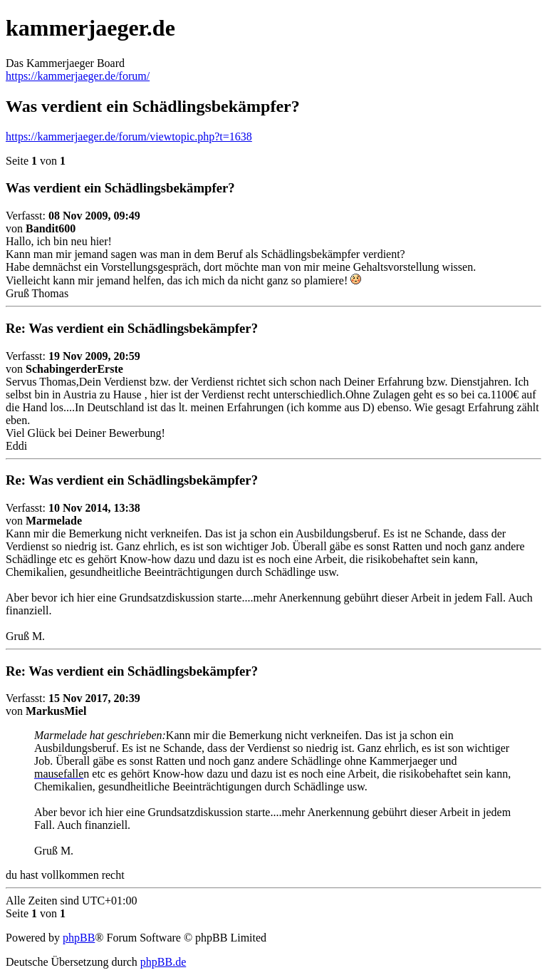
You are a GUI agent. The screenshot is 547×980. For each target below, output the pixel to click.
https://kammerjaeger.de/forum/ (78, 76)
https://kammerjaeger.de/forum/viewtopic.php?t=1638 (129, 136)
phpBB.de (163, 962)
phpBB (79, 938)
